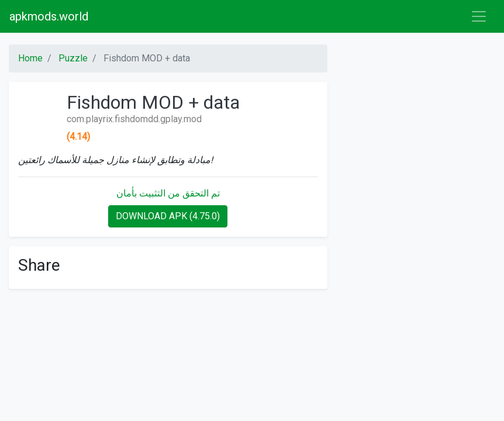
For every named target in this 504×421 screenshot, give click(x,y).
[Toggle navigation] (479, 16)
